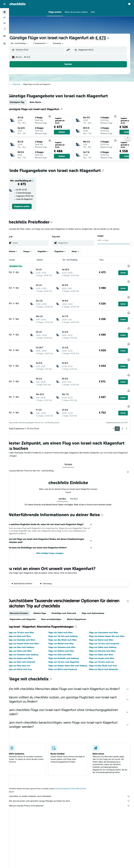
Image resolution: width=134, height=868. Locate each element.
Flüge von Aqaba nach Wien (27, 643)
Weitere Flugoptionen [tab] (83, 604)
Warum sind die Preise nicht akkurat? (73, 795)
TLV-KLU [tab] (72, 446)
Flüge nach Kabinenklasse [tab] (100, 598)
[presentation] (115, 38)
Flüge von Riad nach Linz (26, 650)
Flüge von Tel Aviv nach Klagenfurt (68, 647)
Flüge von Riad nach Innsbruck (28, 647)
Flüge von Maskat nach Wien (66, 628)
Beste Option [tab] (42, 102)
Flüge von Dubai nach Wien (65, 617)
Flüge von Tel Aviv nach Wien (28, 617)
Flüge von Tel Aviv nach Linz (104, 647)
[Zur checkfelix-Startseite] (18, 4)
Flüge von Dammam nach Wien (66, 632)
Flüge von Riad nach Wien (26, 621)
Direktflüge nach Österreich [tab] (70, 598)
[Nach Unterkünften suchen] (4, 18)
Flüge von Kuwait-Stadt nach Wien (30, 628)
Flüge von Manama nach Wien (104, 636)
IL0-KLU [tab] (66, 480)
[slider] (131, 246)
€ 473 (107, 38)
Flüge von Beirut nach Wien (103, 625)
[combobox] (65, 43)
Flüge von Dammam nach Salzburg (30, 639)
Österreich (23, 84)
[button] (4, 4)
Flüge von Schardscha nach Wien (106, 617)
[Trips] (4, 36)
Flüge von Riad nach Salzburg (28, 632)
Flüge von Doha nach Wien (26, 636)
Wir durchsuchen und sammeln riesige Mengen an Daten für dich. (73, 790)
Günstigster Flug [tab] (23, 102)
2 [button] (123, 410)
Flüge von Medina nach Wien (66, 636)
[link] (28, 209)
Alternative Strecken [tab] (25, 598)
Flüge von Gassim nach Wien (104, 643)
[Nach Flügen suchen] (4, 12)
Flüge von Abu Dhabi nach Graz (105, 650)
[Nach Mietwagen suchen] (4, 23)
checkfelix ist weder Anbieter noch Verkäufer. (73, 785)
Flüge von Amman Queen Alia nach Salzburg (68, 652)
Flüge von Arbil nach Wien (65, 639)
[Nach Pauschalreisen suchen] (4, 29)
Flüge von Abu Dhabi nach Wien (67, 625)
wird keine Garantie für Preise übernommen (77, 777)
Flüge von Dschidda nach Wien (28, 625)
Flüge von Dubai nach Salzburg (105, 632)
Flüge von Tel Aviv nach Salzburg (67, 621)
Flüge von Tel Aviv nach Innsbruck (106, 628)
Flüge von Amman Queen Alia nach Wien (109, 621)
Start (15, 84)
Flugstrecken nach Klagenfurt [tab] (29, 604)
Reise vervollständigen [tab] (58, 604)
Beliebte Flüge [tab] (46, 598)
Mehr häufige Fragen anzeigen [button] (54, 538)
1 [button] (117, 410)
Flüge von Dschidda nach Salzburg (68, 643)
